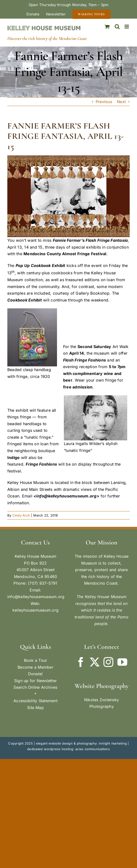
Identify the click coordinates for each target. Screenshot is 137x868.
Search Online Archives (35, 687)
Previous (104, 102)
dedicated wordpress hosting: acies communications (68, 749)
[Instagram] (108, 662)
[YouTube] (122, 662)
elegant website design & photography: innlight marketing (81, 743)
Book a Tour (36, 660)
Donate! (36, 674)
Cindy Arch (21, 515)
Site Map (35, 708)
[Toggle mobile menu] (127, 27)
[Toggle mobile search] (117, 27)
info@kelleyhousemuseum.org (36, 597)
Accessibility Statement (35, 701)
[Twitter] (95, 662)
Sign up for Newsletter (35, 681)
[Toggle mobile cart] (107, 27)
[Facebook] (81, 662)
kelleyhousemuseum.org (35, 610)
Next (121, 102)
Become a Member (35, 667)
